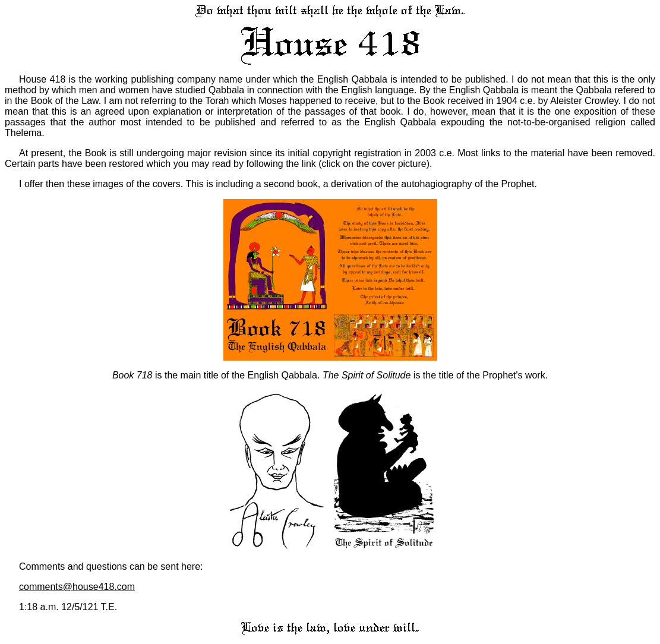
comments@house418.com (77, 587)
